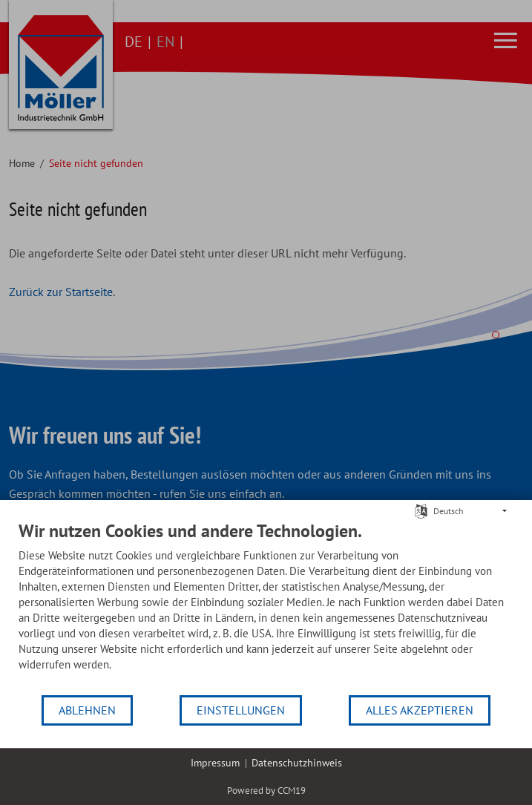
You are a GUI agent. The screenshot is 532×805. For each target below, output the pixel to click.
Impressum (215, 763)
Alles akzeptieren (420, 710)
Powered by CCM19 (266, 791)
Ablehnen (87, 710)
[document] (266, 607)
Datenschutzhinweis (297, 763)
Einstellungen (241, 710)
